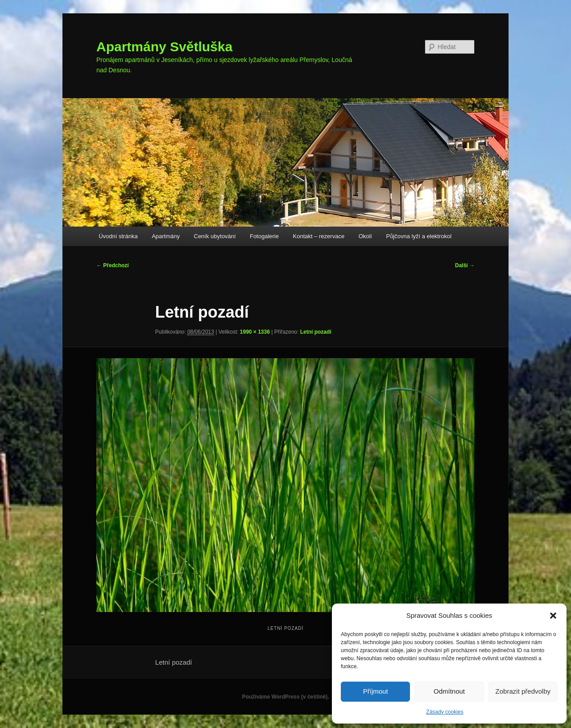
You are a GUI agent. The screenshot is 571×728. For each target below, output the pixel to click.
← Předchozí (113, 265)
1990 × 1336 (255, 332)
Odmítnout (449, 691)
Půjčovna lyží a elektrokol (419, 236)
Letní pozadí (316, 332)
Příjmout (376, 691)
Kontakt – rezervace (319, 236)
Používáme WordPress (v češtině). (285, 697)
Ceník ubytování (215, 236)
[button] (553, 616)
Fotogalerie (264, 236)
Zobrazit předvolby (523, 691)
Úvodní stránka (118, 236)
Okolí (365, 236)
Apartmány (166, 236)
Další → (465, 265)
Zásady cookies (445, 712)
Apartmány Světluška (164, 47)
